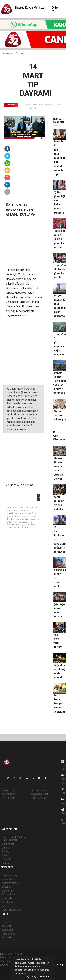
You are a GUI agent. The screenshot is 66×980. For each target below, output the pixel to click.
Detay (32, 977)
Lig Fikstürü (8, 891)
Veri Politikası (9, 798)
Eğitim (5, 863)
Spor (4, 855)
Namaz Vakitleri (10, 883)
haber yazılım (7, 972)
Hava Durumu (9, 875)
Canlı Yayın (8, 844)
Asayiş (6, 852)
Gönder (39, 497)
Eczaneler (7, 887)
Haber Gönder (38, 798)
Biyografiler (8, 930)
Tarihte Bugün (10, 895)
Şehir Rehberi (9, 906)
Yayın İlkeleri (9, 794)
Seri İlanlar (8, 902)
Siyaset (6, 859)
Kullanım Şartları (40, 790)
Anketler (7, 926)
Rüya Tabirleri (9, 934)
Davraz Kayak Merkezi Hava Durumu (30, 9)
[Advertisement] (30, 245)
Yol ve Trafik (9, 879)
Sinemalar (7, 898)
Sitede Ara (8, 922)
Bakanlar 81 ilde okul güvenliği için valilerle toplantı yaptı (59, 158)
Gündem (20, 53)
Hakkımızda (8, 790)
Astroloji (6, 938)
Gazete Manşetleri (12, 910)
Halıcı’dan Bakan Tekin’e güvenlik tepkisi (59, 239)
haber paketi (7, 968)
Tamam (46, 977)
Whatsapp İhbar (40, 794)
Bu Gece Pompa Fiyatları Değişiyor (59, 704)
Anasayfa (8, 53)
